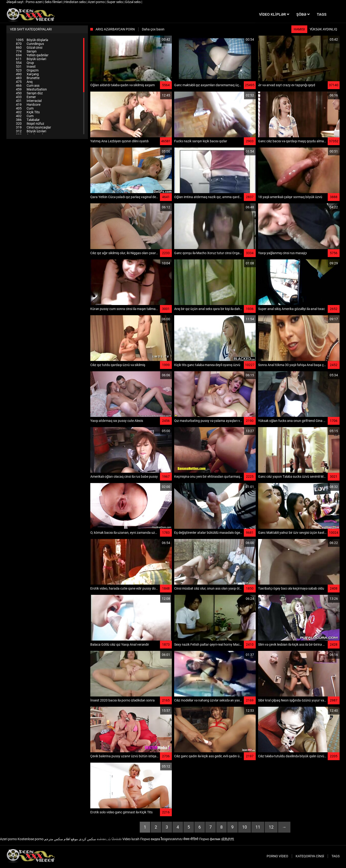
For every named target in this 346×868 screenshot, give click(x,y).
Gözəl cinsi (29, 48)
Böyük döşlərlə (32, 40)
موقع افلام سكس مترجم (61, 839)
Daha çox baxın (153, 29)
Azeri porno (97, 2)
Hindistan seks (75, 2)
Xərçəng (27, 74)
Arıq (24, 82)
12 (271, 827)
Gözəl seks (133, 2)
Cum (25, 108)
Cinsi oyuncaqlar (34, 127)
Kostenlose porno (31, 839)
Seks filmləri (54, 2)
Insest (26, 67)
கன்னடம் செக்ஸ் (109, 839)
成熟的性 (228, 839)
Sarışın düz (29, 93)
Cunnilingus (30, 44)
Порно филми (210, 839)
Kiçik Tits (28, 112)
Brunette (28, 78)
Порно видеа (150, 839)
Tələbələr (28, 120)
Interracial (29, 101)
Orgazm (27, 70)
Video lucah (131, 839)
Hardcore (28, 105)
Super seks (115, 2)
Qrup (25, 63)
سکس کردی (87, 839)
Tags (336, 856)
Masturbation (31, 89)
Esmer (26, 97)
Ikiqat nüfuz (30, 124)
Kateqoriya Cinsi (310, 856)
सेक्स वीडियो (191, 839)
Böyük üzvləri (31, 59)
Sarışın (26, 51)
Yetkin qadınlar (32, 55)
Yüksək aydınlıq (323, 29)
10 (245, 827)
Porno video (277, 856)
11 (258, 827)
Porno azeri (34, 2)
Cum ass (28, 86)
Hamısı (299, 29)
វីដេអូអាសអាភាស (172, 839)
